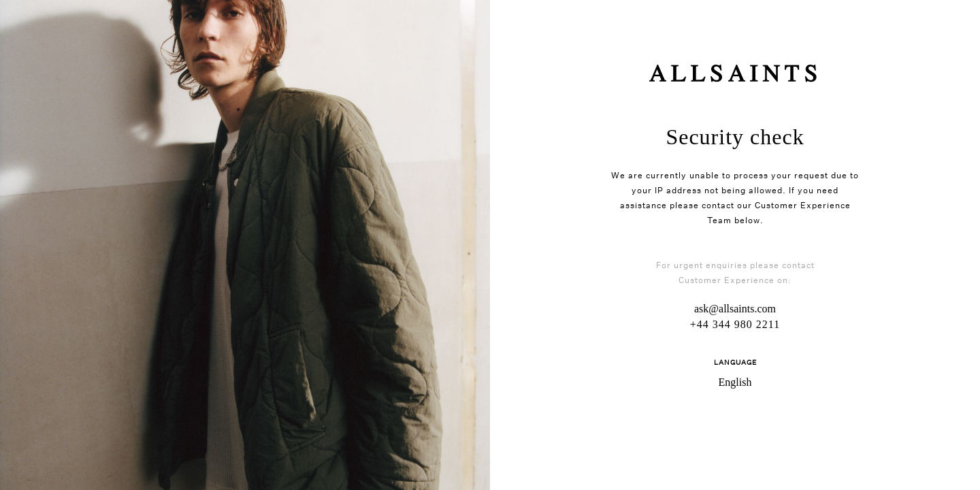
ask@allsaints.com (735, 309)
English (735, 382)
